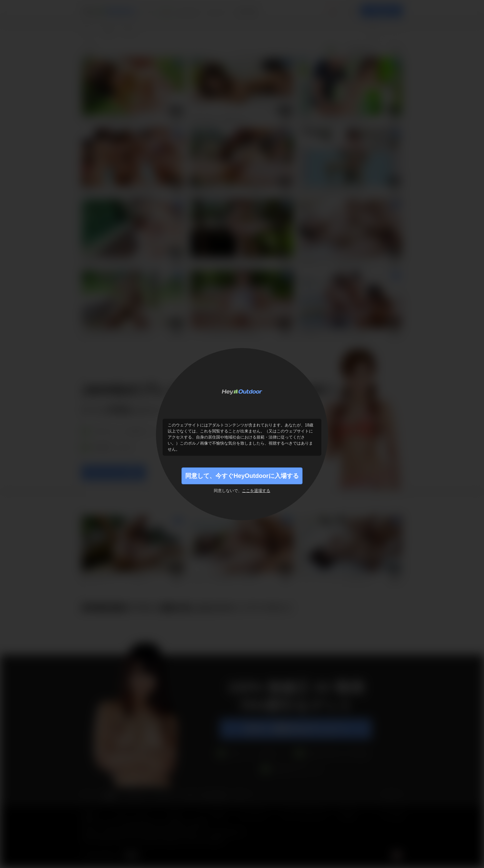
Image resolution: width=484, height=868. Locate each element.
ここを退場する (256, 491)
